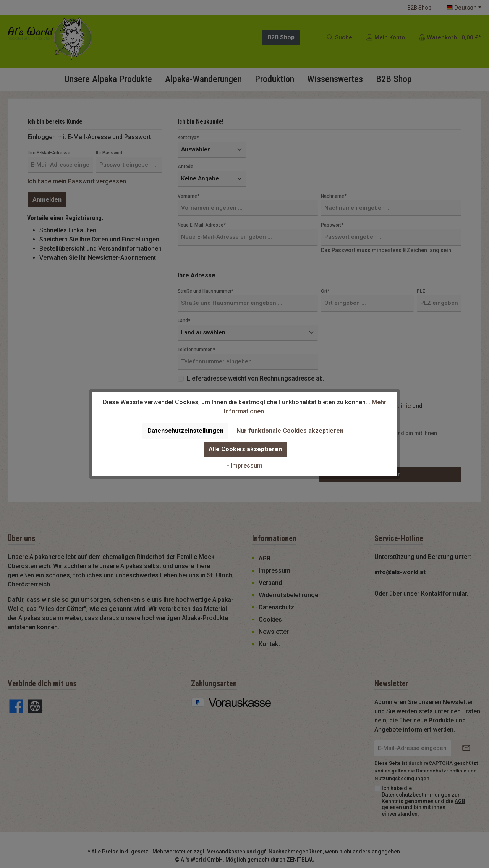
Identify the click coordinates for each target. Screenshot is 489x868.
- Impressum (245, 466)
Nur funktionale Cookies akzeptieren (290, 431)
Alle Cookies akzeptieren (245, 449)
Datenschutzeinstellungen (185, 431)
